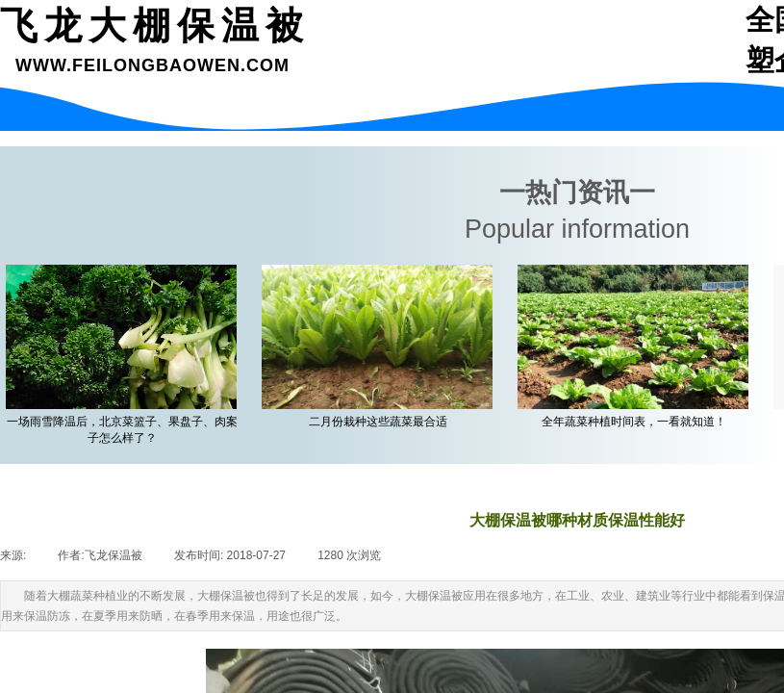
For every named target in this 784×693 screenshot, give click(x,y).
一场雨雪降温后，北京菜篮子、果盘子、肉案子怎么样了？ (126, 430)
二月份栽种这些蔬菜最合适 (382, 422)
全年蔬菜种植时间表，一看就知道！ (638, 422)
